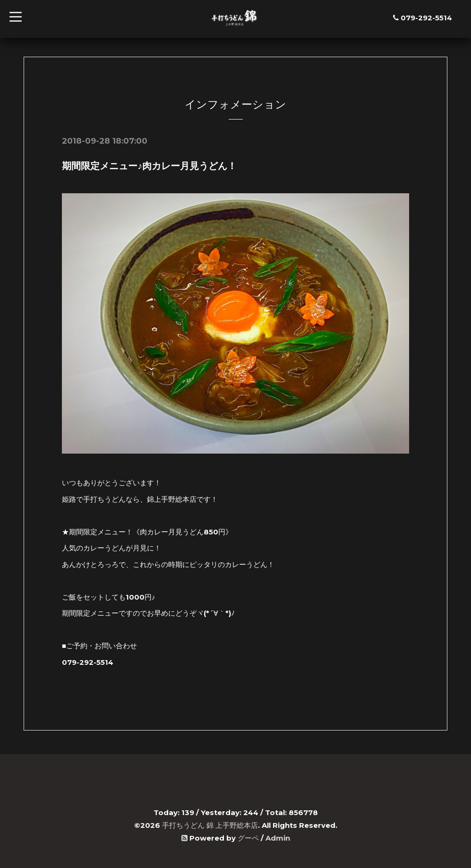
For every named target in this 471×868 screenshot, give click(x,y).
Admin (278, 838)
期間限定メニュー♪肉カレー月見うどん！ (149, 166)
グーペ (248, 838)
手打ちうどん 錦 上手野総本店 (210, 825)
